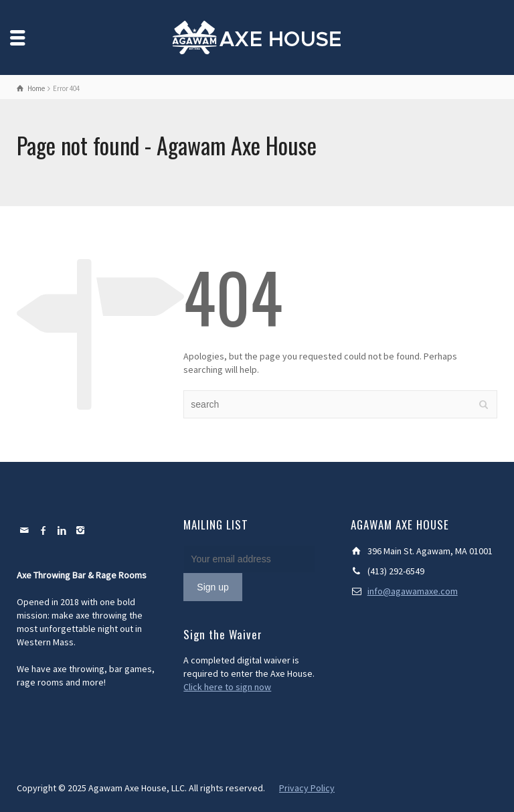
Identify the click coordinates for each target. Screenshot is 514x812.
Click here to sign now (227, 687)
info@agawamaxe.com (413, 591)
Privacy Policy (307, 788)
